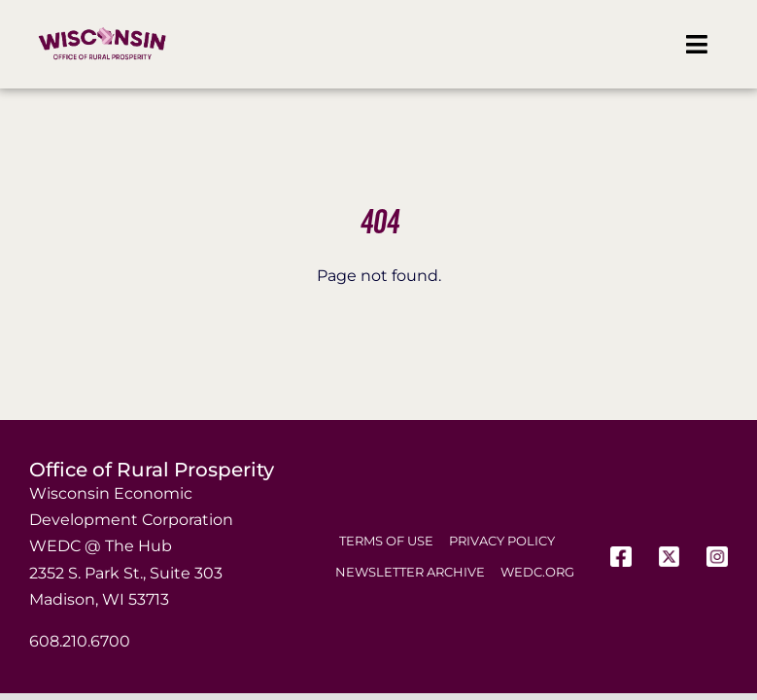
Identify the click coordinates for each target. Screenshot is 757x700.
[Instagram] (717, 557)
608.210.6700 (80, 641)
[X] (670, 557)
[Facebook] (621, 557)
